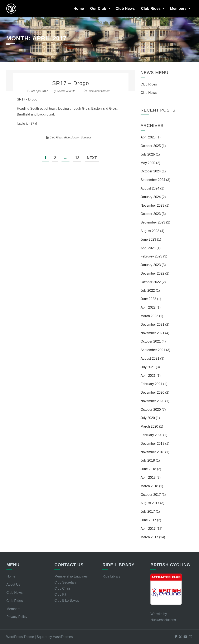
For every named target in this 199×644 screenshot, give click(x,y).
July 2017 (148, 512)
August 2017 (150, 503)
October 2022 (151, 282)
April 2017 (148, 529)
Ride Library (111, 576)
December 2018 (152, 444)
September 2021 (153, 350)
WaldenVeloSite (66, 91)
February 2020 (151, 435)
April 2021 (148, 376)
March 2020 (149, 426)
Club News (125, 9)
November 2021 (152, 333)
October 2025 (151, 146)
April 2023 (148, 248)
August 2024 (150, 188)
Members (178, 9)
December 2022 (152, 273)
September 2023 (153, 222)
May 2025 (148, 163)
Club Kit (60, 594)
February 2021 (151, 384)
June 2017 (148, 520)
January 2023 (151, 265)
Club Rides (151, 9)
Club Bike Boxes (67, 601)
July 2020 (148, 418)
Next (92, 158)
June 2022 (148, 299)
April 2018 (148, 478)
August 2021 (150, 358)
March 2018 (149, 486)
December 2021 (152, 325)
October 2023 (151, 214)
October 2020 (151, 410)
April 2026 (148, 137)
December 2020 (152, 392)
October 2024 (151, 171)
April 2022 (148, 307)
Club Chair (62, 588)
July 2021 (148, 367)
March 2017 (149, 537)
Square (42, 637)
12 (77, 158)
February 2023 (151, 256)
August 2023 (150, 231)
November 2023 (152, 205)
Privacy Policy (17, 617)
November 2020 (152, 401)
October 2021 (151, 341)
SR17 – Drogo (71, 83)
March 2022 (149, 316)
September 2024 (153, 180)
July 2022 (148, 291)
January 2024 (151, 197)
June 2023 (148, 239)
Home (79, 9)
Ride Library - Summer (78, 137)
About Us (13, 584)
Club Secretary (65, 582)
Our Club (98, 9)
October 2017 (151, 495)
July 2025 (148, 154)
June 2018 (148, 469)
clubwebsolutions (163, 620)
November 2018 (152, 452)
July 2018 (148, 460)
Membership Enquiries (71, 576)
